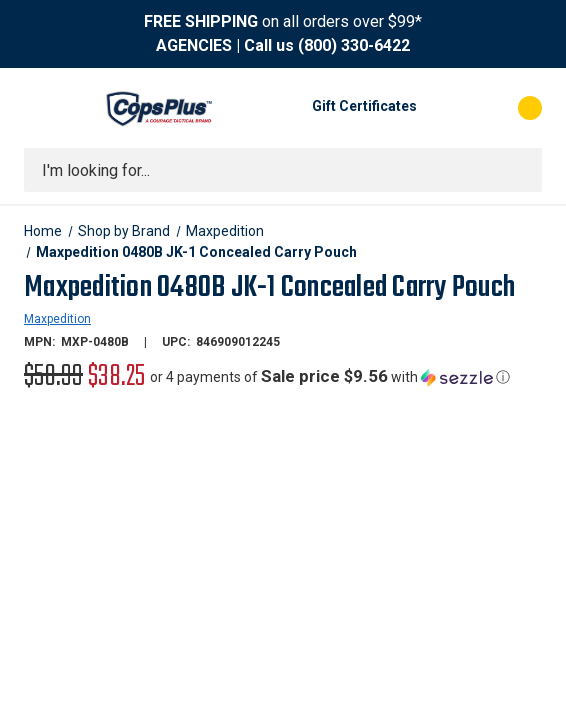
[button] (330, 377)
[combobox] (283, 170)
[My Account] (441, 108)
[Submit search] (520, 170)
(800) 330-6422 (354, 45)
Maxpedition (57, 319)
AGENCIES (194, 45)
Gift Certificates (364, 106)
